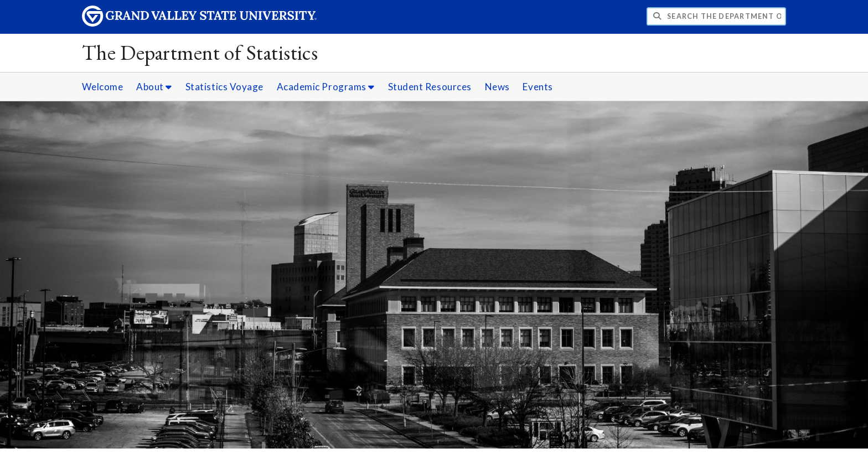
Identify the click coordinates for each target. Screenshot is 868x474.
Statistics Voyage (224, 87)
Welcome (103, 87)
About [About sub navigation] (154, 87)
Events (538, 87)
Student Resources (430, 87)
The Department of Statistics (200, 52)
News (497, 87)
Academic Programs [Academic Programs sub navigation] (326, 87)
